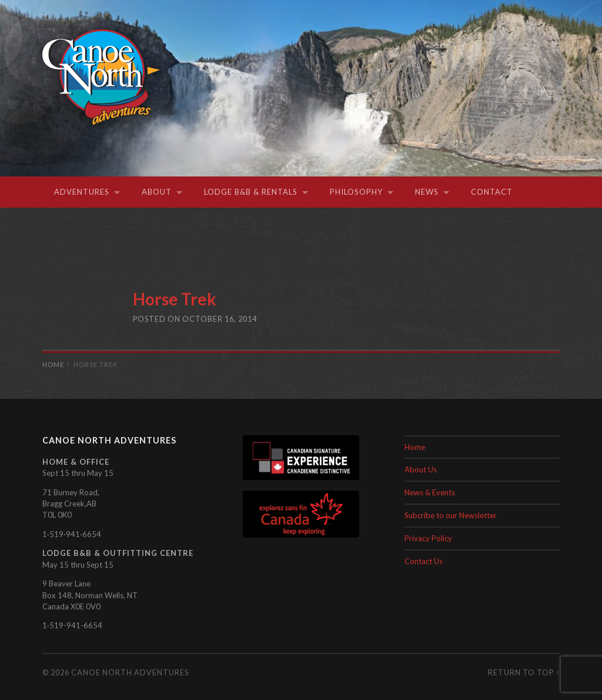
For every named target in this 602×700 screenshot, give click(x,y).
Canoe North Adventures (130, 672)
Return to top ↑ (524, 672)
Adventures (82, 192)
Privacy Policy (428, 538)
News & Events (430, 492)
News (427, 192)
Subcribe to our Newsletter (451, 515)
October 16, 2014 (220, 319)
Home (415, 447)
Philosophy (356, 192)
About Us (421, 469)
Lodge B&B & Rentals (251, 192)
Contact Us (424, 561)
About (157, 192)
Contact (492, 192)
